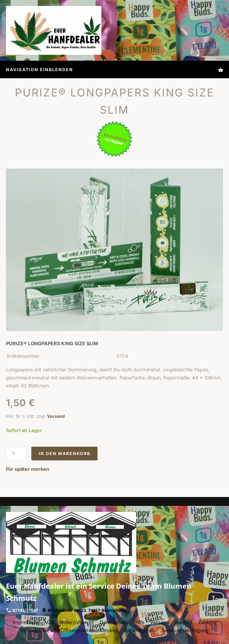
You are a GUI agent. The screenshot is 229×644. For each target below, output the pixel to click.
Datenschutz (114, 622)
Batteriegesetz (140, 630)
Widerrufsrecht (77, 622)
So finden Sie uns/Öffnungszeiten (57, 630)
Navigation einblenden (40, 69)
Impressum (25, 622)
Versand (56, 416)
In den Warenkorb (64, 453)
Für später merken (28, 469)
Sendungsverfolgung (185, 630)
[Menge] (16, 454)
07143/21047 (22, 610)
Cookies (109, 630)
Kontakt (184, 622)
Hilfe (139, 622)
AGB (49, 622)
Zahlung (208, 622)
